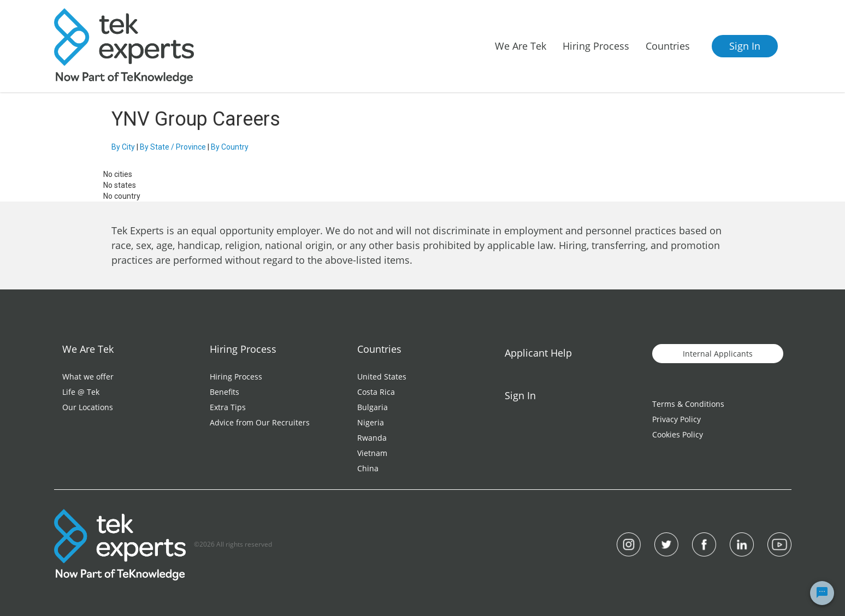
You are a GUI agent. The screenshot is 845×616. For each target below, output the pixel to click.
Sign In (745, 46)
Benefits (224, 392)
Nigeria (371, 422)
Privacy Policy (676, 419)
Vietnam (372, 453)
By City (123, 147)
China (368, 468)
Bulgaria (373, 407)
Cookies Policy (678, 434)
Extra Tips (228, 407)
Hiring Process (236, 377)
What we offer (88, 377)
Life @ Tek (81, 392)
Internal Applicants (718, 354)
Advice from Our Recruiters (260, 422)
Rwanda (372, 438)
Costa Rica (376, 392)
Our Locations (88, 407)
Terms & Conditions (688, 404)
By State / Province (173, 147)
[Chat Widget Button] (822, 593)
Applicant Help (538, 353)
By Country (230, 147)
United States (382, 377)
